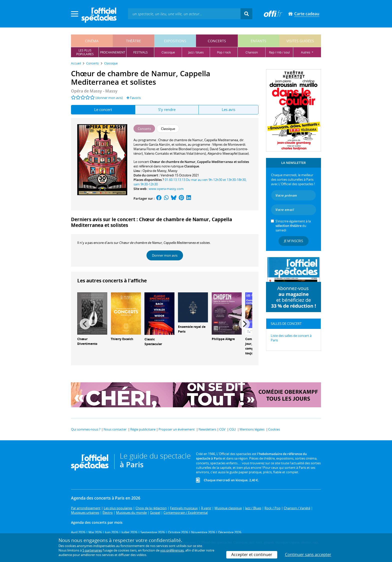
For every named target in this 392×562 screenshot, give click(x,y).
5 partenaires (92, 550)
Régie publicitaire (143, 429)
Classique (192, 166)
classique (168, 52)
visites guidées (300, 41)
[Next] (244, 324)
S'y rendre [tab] (167, 109)
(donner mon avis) (109, 98)
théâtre (133, 41)
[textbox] (184, 14)
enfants (258, 41)
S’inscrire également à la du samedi (293, 226)
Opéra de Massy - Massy (94, 91)
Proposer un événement (177, 429)
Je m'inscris (293, 241)
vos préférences (172, 550)
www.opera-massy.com (166, 189)
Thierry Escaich (122, 339)
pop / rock (224, 52)
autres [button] (306, 52)
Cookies (274, 429)
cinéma (92, 41)
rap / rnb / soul (279, 52)
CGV (222, 429)
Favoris (134, 98)
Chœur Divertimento (87, 341)
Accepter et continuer (252, 555)
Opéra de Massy (154, 171)
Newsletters (207, 429)
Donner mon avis (165, 255)
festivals (140, 52)
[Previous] (85, 324)
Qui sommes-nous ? (86, 429)
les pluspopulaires (85, 52)
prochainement (113, 52)
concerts (217, 41)
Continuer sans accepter (308, 555)
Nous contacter (115, 429)
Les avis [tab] (228, 109)
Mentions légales (252, 429)
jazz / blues (196, 52)
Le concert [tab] (103, 109)
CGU (232, 429)
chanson (252, 52)
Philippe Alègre (223, 339)
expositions (175, 41)
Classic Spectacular (153, 342)
